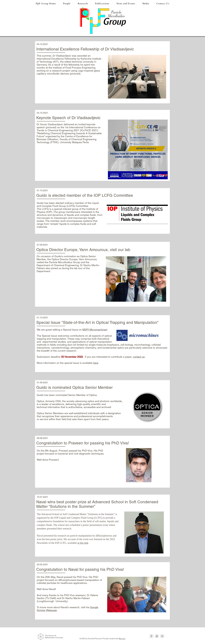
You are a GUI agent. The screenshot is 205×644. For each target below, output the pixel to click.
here (96, 363)
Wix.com (122, 639)
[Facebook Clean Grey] (151, 636)
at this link (83, 543)
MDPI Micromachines (95, 330)
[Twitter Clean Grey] (157, 636)
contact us (139, 357)
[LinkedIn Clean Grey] (162, 636)
